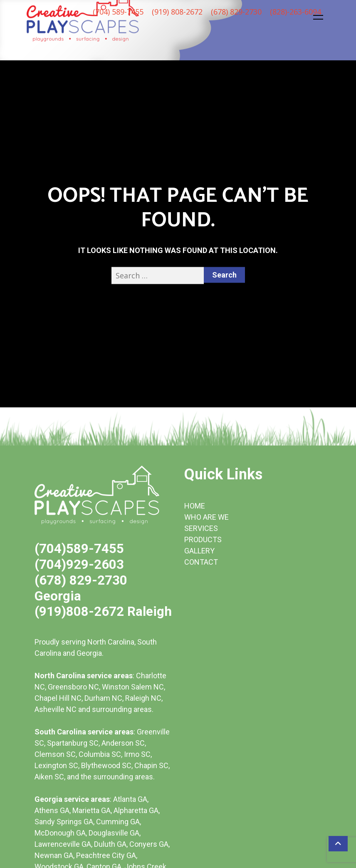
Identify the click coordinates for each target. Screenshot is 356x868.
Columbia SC (100, 754)
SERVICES (201, 528)
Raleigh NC (143, 698)
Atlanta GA (130, 799)
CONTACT (201, 562)
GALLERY (199, 551)
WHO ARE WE (206, 517)
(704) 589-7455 (118, 12)
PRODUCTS (203, 539)
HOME (195, 506)
